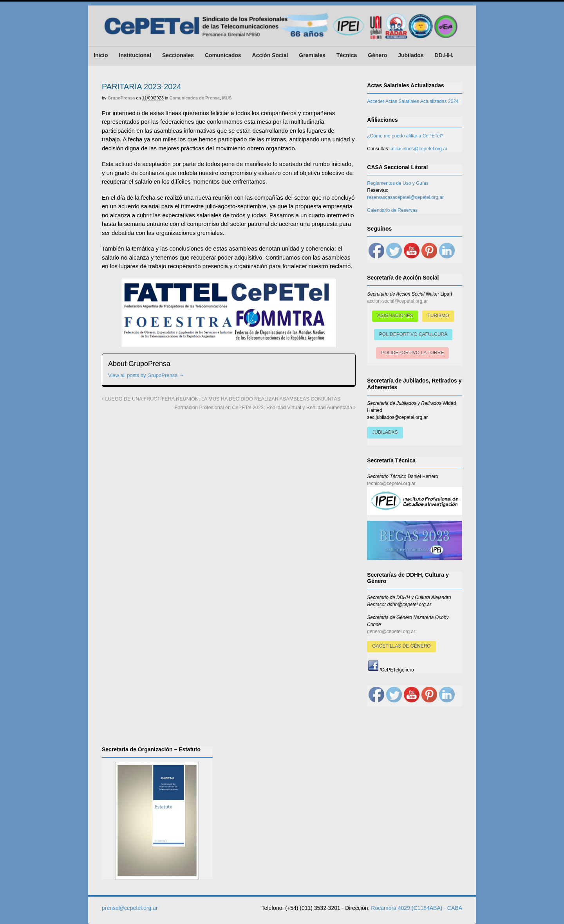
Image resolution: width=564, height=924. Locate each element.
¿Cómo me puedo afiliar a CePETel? (405, 136)
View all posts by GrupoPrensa (146, 375)
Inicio (101, 55)
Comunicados (223, 55)
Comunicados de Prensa (195, 98)
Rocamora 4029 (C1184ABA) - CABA (417, 908)
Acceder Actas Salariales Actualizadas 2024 (413, 101)
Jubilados (411, 55)
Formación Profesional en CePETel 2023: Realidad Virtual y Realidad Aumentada (265, 408)
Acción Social (270, 55)
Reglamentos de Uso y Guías (398, 183)
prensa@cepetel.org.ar (130, 908)
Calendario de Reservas (392, 210)
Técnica (347, 55)
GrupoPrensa (121, 98)
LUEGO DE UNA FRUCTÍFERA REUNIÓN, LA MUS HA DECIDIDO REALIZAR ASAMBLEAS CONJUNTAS (221, 399)
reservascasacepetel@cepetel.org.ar (405, 197)
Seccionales (178, 55)
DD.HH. (444, 55)
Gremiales (312, 55)
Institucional (135, 55)
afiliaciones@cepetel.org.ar (419, 149)
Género (377, 55)
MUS (227, 98)
